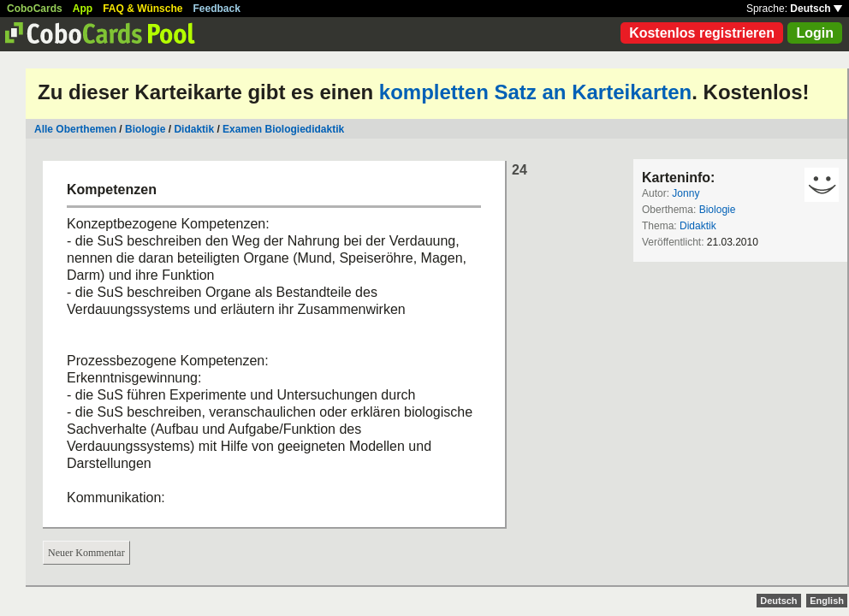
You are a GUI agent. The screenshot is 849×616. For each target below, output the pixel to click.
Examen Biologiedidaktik (283, 129)
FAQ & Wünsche (142, 9)
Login (815, 33)
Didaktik (194, 129)
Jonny (686, 193)
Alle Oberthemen (75, 129)
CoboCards (35, 9)
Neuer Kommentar (86, 553)
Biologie (145, 129)
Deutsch (816, 9)
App (83, 9)
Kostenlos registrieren (702, 33)
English (827, 601)
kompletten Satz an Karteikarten (535, 92)
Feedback (217, 9)
